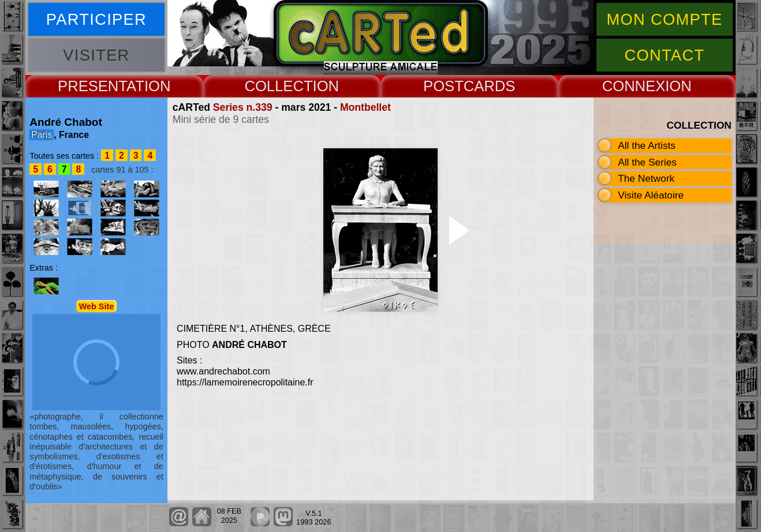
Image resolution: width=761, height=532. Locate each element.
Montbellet (365, 107)
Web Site (97, 306)
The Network (646, 178)
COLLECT (278, 86)
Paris (42, 135)
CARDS (490, 86)
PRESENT (92, 86)
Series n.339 (243, 107)
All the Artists (647, 145)
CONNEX (634, 86)
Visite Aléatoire (651, 195)
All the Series (647, 162)
